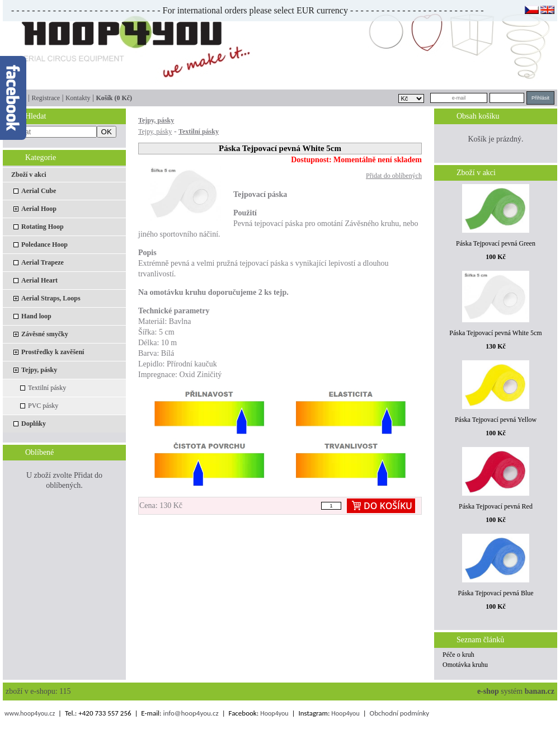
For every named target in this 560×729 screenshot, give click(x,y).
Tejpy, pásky (39, 370)
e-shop (488, 691)
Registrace (46, 98)
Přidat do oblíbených (394, 176)
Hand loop (36, 316)
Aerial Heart (39, 280)
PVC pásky (43, 406)
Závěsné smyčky (45, 334)
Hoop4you (274, 713)
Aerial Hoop (39, 209)
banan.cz (540, 691)
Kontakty (78, 98)
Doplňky (34, 424)
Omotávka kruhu (465, 665)
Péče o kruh (458, 655)
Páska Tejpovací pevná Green (496, 243)
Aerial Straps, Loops (51, 298)
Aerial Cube (39, 191)
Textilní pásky (47, 388)
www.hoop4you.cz (30, 713)
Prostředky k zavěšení (53, 352)
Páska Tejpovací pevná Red (496, 506)
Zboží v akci (29, 175)
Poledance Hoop (44, 244)
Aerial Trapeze (43, 262)
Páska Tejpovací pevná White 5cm (495, 333)
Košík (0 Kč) (114, 98)
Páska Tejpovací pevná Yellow (496, 420)
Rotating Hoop (43, 227)
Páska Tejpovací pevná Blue (495, 593)
